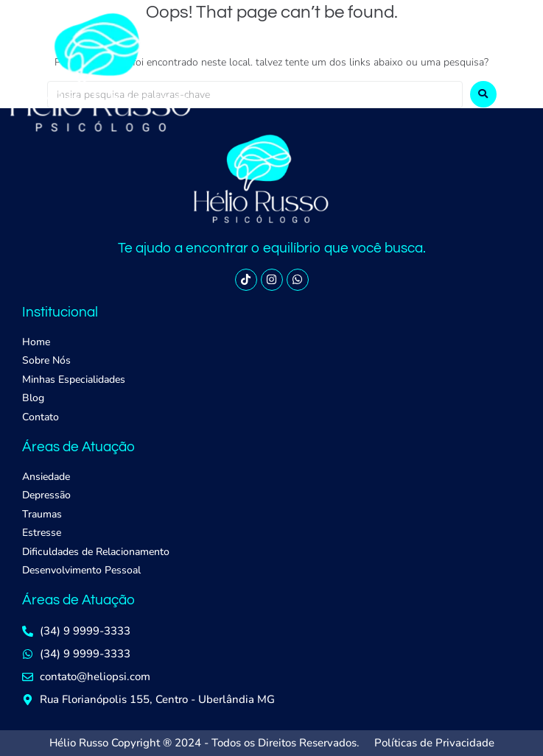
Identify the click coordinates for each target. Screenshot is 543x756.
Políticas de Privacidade (434, 743)
